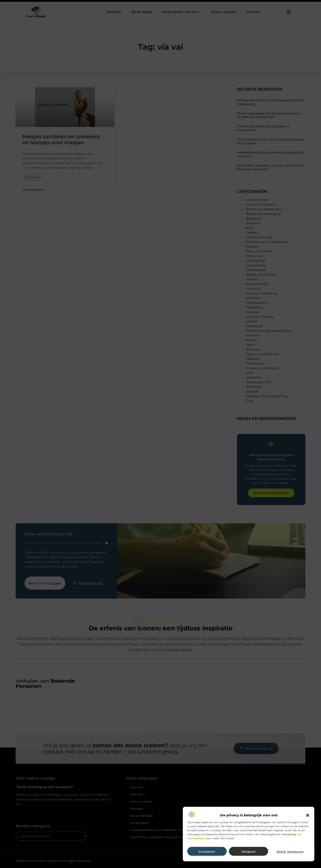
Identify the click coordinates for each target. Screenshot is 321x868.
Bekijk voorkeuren (290, 852)
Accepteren (207, 852)
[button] (308, 815)
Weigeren (249, 852)
